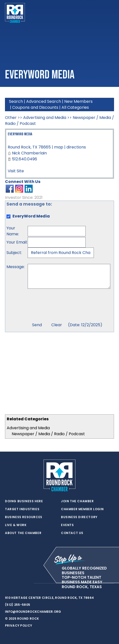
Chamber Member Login (82, 509)
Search (16, 101)
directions (76, 147)
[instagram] (27, 583)
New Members (78, 101)
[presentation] (65, 306)
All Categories (75, 107)
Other (11, 118)
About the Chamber (23, 533)
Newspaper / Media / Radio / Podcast (48, 434)
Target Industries (22, 509)
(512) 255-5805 (18, 605)
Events (67, 525)
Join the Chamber (77, 501)
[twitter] (7, 583)
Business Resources (24, 517)
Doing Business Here (24, 501)
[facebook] (17, 583)
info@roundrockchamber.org (33, 612)
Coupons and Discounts (35, 107)
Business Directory (79, 517)
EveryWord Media (20, 134)
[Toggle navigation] (110, 13)
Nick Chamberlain (29, 153)
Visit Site (16, 171)
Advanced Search (44, 101)
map (59, 147)
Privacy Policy (19, 626)
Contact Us (72, 533)
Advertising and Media (28, 428)
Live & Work (16, 525)
